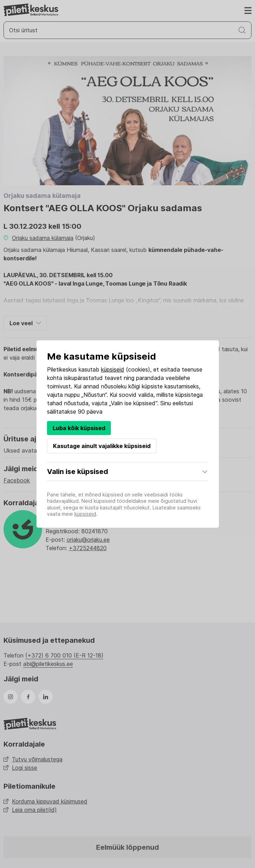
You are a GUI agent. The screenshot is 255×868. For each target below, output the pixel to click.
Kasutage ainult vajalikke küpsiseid (102, 446)
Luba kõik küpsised (79, 428)
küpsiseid (113, 369)
